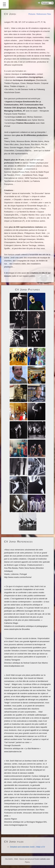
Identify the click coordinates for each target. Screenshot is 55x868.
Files (49, 14)
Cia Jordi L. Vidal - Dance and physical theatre (22, 859)
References (41, 14)
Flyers (27, 862)
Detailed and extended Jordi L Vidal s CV (27, 847)
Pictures (32, 14)
